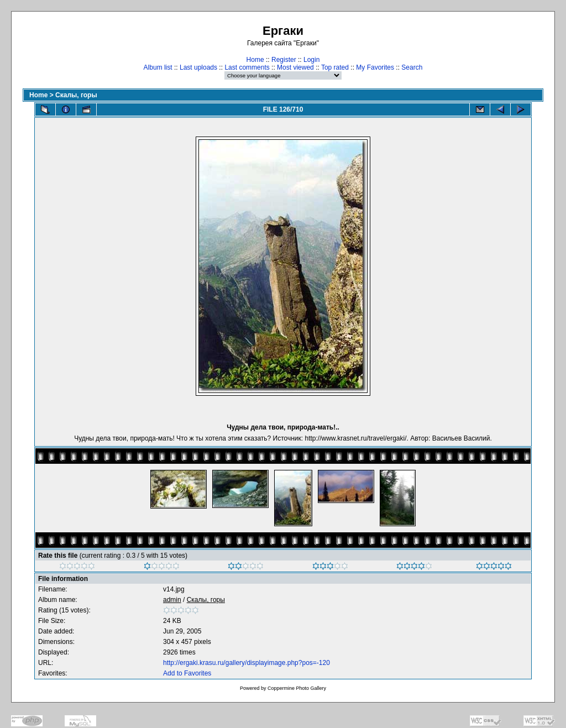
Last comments (247, 67)
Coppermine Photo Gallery (297, 688)
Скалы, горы (76, 95)
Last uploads (198, 67)
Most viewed (295, 67)
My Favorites (375, 67)
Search (412, 67)
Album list (158, 67)
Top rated (335, 67)
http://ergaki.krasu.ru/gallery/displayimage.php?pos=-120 (247, 663)
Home (255, 60)
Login (311, 60)
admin (172, 600)
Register (284, 60)
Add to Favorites (187, 673)
